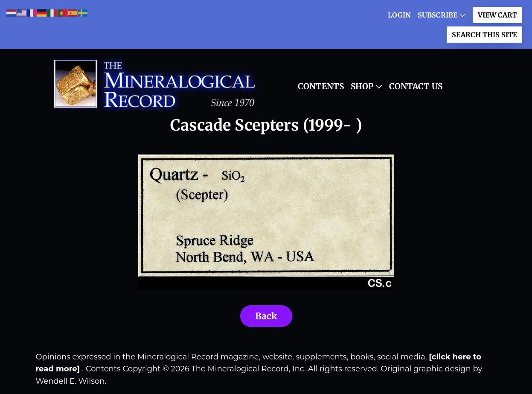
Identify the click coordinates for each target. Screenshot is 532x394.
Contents (321, 86)
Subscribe (438, 15)
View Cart (497, 15)
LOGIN (399, 15)
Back (266, 316)
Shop (362, 86)
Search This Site (484, 35)
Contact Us (416, 86)
